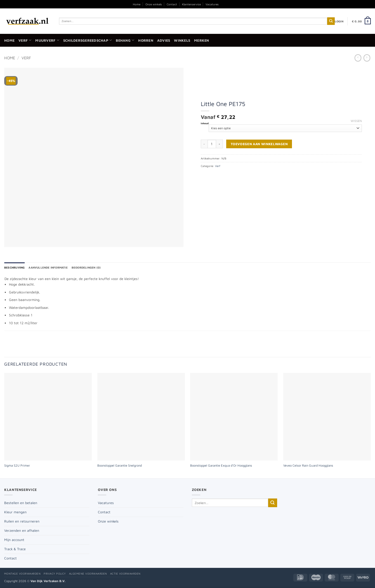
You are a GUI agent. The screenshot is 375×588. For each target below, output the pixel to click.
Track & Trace (15, 549)
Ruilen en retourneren (22, 521)
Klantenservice (191, 4)
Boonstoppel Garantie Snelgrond (120, 465)
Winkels (182, 40)
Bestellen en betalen (21, 503)
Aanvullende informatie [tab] (48, 267)
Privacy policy (55, 574)
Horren (146, 40)
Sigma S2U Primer (17, 465)
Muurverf (47, 40)
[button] (339, 21)
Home (137, 4)
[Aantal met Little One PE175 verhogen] (220, 144)
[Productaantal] (212, 144)
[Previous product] (367, 58)
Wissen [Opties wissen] (356, 121)
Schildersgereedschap (88, 40)
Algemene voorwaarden (88, 574)
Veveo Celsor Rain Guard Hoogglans (308, 465)
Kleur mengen (15, 512)
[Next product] (358, 58)
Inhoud (205, 123)
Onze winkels (154, 4)
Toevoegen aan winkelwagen (259, 144)
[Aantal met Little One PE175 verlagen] (204, 144)
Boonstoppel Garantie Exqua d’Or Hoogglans (221, 465)
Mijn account (14, 540)
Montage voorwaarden (22, 574)
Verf (25, 40)
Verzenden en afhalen (22, 531)
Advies (164, 40)
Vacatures (212, 4)
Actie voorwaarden (125, 574)
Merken (202, 40)
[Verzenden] (331, 21)
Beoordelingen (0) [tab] (86, 267)
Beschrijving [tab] (14, 267)
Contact (172, 4)
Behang (125, 40)
